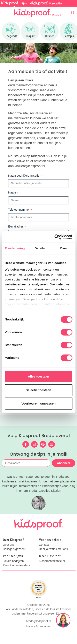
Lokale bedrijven (13, 561)
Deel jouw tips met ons (53, 549)
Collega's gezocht (14, 549)
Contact (44, 545)
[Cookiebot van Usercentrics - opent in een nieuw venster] (55, 237)
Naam (13, 193)
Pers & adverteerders (16, 565)
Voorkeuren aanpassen (39, 403)
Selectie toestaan (38, 390)
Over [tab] (64, 248)
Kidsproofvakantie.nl (52, 561)
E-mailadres (17, 227)
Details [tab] (40, 248)
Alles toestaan (38, 376)
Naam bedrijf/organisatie (25, 176)
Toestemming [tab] (15, 248)
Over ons (9, 545)
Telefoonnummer (20, 210)
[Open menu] (3, 13)
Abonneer (64, 463)
